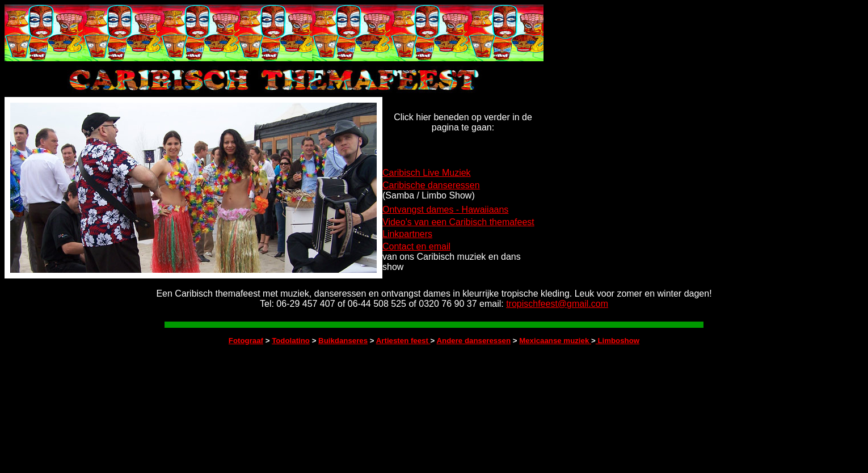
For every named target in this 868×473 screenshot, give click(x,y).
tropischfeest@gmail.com (557, 304)
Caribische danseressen (431, 185)
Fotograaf (246, 341)
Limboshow (618, 341)
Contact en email (416, 246)
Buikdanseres (343, 341)
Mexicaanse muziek (555, 341)
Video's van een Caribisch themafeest (458, 222)
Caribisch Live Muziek (427, 173)
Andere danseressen (474, 341)
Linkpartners (407, 234)
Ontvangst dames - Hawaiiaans (445, 210)
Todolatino (291, 341)
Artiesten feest (403, 341)
